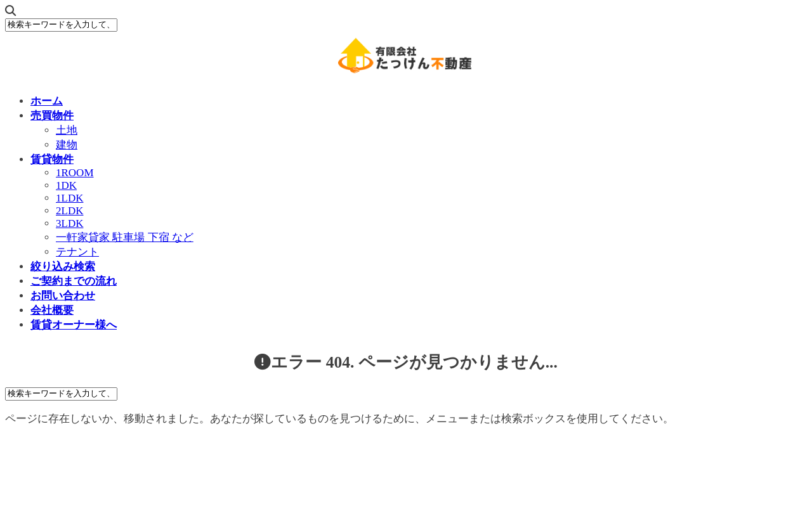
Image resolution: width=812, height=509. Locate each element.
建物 (67, 145)
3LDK (69, 223)
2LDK (69, 211)
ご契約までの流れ (74, 281)
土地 (67, 130)
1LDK (69, 198)
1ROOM (75, 173)
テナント (77, 252)
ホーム (47, 101)
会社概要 (52, 310)
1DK (66, 185)
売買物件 (52, 116)
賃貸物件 (52, 159)
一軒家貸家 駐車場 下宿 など (125, 237)
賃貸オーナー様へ (74, 325)
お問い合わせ (63, 296)
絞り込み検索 (63, 267)
